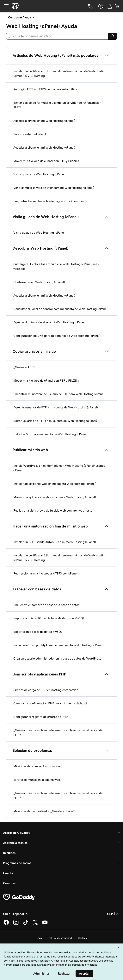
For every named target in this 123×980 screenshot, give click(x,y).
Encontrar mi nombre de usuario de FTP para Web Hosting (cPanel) (59, 394)
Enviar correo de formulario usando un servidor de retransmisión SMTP (57, 105)
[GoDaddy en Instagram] (16, 924)
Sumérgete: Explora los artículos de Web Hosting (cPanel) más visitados (56, 266)
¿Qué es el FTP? (24, 367)
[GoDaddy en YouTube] (45, 924)
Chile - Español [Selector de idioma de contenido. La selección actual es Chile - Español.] (16, 914)
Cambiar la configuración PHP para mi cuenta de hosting (52, 703)
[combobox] (57, 36)
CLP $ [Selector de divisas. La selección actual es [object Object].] (114, 914)
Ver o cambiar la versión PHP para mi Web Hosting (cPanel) (54, 188)
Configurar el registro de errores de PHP (40, 717)
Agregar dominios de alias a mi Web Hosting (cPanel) (49, 322)
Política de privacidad (60, 938)
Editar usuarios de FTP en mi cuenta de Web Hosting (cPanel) (55, 421)
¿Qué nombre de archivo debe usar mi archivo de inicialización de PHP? (58, 732)
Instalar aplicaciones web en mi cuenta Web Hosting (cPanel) (55, 484)
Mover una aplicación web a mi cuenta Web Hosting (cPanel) (55, 497)
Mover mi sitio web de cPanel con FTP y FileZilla (46, 161)
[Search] (113, 36)
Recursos (9, 853)
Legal (39, 938)
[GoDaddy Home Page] (19, 897)
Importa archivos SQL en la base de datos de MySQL (49, 618)
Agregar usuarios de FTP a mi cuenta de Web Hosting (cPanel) (56, 407)
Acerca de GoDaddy (17, 833)
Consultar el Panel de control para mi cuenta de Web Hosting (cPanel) (61, 309)
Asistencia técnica (15, 843)
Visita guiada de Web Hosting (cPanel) (39, 174)
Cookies (82, 938)
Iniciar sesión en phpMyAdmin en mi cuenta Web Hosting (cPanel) (58, 645)
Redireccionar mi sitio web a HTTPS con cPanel (45, 573)
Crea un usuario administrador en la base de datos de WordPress (57, 658)
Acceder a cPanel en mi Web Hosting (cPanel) (44, 121)
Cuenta (8, 873)
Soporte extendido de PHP (31, 134)
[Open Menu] (5, 6)
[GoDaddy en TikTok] (26, 924)
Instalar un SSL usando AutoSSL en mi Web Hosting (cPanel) (55, 542)
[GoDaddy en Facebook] (6, 924)
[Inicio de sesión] (110, 6)
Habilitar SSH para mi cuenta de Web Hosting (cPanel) (50, 434)
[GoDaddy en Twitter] (35, 924)
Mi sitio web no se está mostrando (37, 766)
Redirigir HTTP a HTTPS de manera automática (45, 89)
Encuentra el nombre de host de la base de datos (46, 605)
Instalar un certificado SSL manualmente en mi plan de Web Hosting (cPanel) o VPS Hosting (60, 73)
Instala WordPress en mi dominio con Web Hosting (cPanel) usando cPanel (59, 468)
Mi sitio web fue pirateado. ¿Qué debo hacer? (44, 811)
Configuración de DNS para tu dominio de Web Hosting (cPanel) (57, 336)
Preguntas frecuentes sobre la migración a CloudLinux (50, 201)
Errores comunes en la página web (37, 780)
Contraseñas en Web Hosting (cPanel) (39, 282)
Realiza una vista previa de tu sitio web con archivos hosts (53, 510)
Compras (9, 883)
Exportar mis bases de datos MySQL (38, 632)
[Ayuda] (100, 6)
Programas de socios (17, 863)
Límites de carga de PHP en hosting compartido (46, 690)
